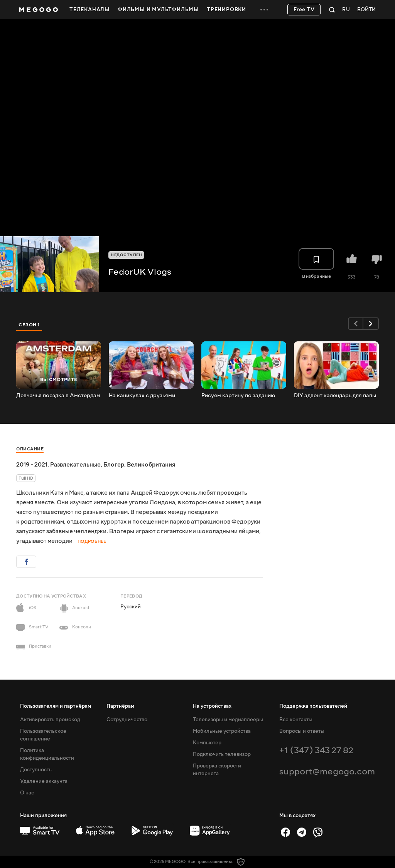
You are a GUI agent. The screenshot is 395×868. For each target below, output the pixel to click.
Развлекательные (75, 465)
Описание (30, 449)
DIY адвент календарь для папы (335, 396)
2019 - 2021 (32, 465)
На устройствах (212, 706)
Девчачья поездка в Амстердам (58, 396)
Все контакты (296, 720)
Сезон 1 (29, 325)
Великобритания (151, 465)
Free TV (304, 10)
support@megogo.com (327, 771)
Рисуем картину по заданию (238, 396)
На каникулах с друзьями (142, 396)
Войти (366, 10)
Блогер (114, 465)
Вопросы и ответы (302, 731)
